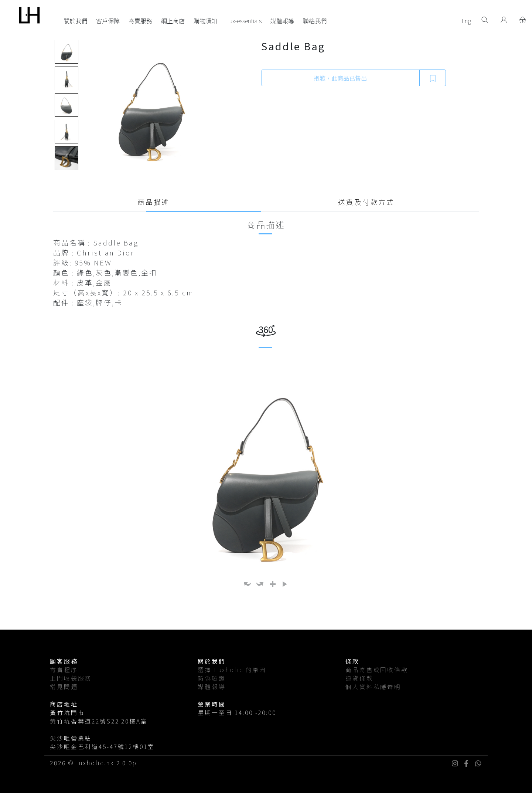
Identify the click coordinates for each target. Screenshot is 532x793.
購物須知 (205, 21)
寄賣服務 (140, 21)
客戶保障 (108, 21)
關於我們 (75, 21)
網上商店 (173, 21)
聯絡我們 (315, 21)
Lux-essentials (244, 21)
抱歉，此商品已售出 (340, 78)
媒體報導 (282, 21)
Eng (466, 21)
